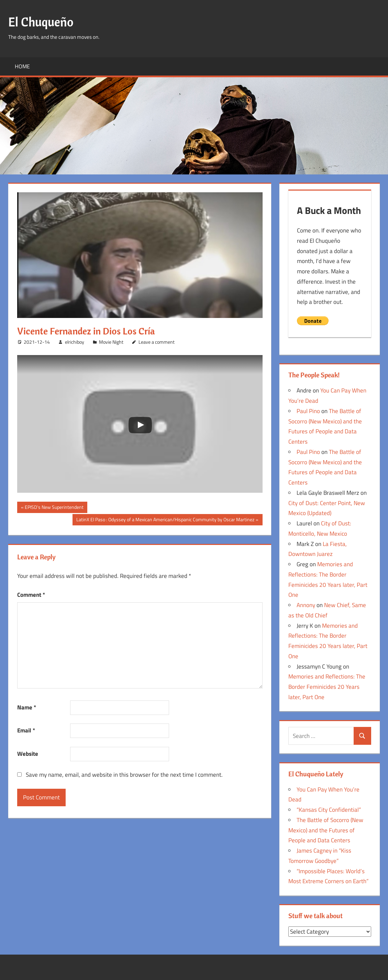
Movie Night (111, 342)
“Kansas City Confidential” (329, 810)
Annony (306, 605)
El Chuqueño (41, 22)
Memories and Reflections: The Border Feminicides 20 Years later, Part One (327, 687)
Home (22, 66)
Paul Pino (308, 411)
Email (26, 730)
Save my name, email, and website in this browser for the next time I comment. (124, 775)
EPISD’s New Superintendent (54, 508)
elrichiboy (75, 342)
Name (27, 707)
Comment (31, 595)
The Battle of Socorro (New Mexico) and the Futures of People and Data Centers (326, 830)
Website (28, 754)
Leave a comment (157, 342)
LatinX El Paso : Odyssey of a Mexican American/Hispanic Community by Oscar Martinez (165, 520)
